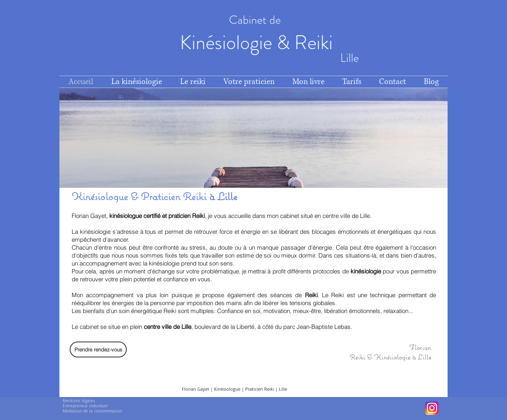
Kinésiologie (228, 43)
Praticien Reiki (260, 389)
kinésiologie (367, 271)
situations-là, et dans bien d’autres (390, 255)
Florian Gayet (195, 389)
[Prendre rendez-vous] (98, 349)
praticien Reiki (187, 216)
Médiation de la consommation (92, 411)
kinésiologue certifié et (139, 216)
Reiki (316, 43)
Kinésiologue (228, 389)
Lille (283, 389)
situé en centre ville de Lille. (335, 216)
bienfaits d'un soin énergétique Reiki (130, 311)
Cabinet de (256, 20)
